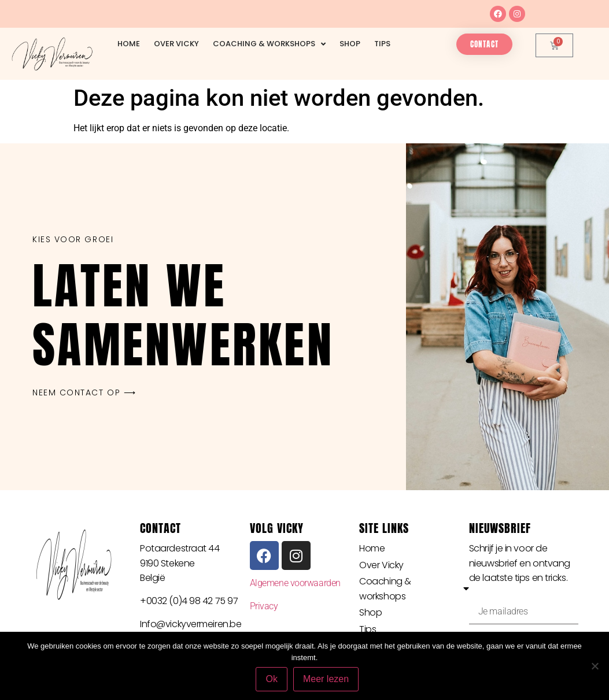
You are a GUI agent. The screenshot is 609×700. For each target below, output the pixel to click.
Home (129, 44)
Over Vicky (176, 44)
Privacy (264, 606)
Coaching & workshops (269, 44)
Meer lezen (326, 679)
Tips (382, 44)
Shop (350, 44)
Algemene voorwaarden (295, 583)
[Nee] (595, 666)
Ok (272, 679)
